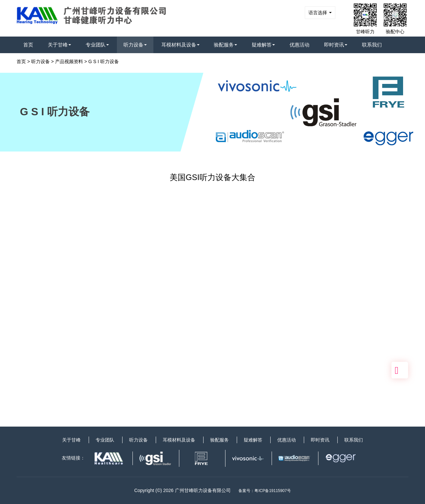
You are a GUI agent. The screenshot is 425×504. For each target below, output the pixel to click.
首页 (28, 45)
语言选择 (320, 13)
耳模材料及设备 (180, 45)
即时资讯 (336, 45)
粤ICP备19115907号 (272, 491)
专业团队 (97, 45)
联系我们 (372, 45)
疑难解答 (263, 45)
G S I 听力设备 (104, 61)
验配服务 (225, 45)
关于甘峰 (59, 45)
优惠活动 (299, 45)
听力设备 (135, 45)
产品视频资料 (69, 61)
